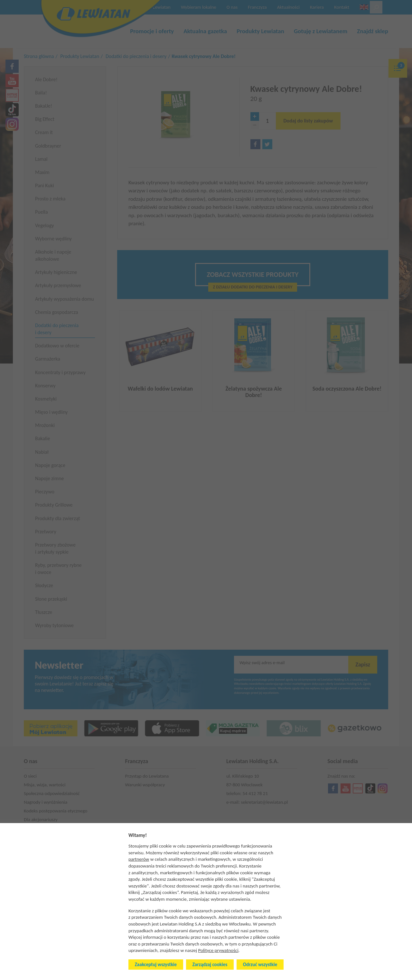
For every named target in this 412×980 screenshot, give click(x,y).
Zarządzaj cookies (210, 965)
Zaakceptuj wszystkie (156, 965)
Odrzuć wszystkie (260, 965)
